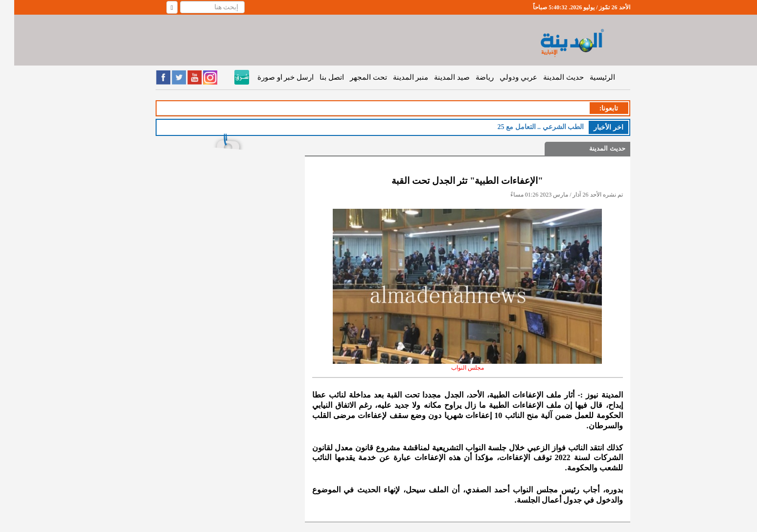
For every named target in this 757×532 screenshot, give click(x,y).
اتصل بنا (318, 77)
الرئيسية (588, 77)
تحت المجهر (354, 77)
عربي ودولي (504, 77)
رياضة (470, 77)
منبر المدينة (397, 77)
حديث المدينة (549, 77)
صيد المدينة (438, 77)
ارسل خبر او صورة (271, 77)
